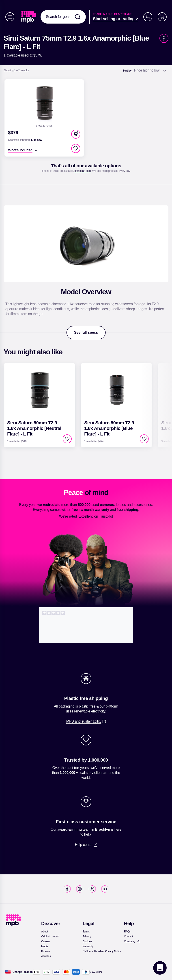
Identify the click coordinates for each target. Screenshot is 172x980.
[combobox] (63, 17)
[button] (76, 134)
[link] (29, 17)
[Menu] (10, 17)
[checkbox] (76, 148)
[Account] (148, 17)
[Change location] (23, 972)
